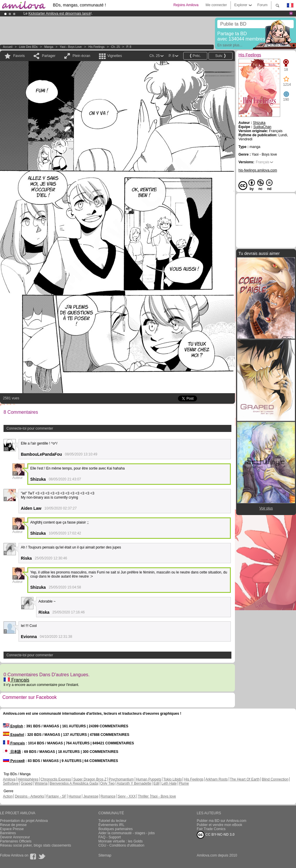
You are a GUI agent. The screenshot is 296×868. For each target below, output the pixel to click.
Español (14, 735)
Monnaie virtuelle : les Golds (121, 841)
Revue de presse (13, 825)
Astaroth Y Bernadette (134, 783)
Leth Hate (169, 783)
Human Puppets (149, 779)
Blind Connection (275, 779)
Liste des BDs (28, 47)
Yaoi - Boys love (71, 47)
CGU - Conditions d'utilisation (121, 845)
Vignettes (115, 56)
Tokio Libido (173, 779)
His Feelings (96, 47)
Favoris (19, 56)
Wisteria (41, 783)
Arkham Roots (217, 779)
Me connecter (216, 5)
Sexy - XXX (127, 796)
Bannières (8, 833)
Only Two (107, 783)
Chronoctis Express (56, 779)
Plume (184, 783)
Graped (27, 783)
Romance (108, 796)
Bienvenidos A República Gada (74, 783)
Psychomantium (121, 779)
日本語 (12, 752)
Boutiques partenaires (116, 829)
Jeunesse (91, 796)
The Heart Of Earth (245, 779)
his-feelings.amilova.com (258, 170)
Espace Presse (12, 829)
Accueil (8, 47)
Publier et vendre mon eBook (220, 825)
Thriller (144, 796)
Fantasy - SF (56, 796)
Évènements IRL (111, 825)
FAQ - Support (110, 837)
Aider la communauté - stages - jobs (127, 833)
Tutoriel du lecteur (112, 821)
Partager (49, 56)
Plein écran (81, 56)
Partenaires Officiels (16, 841)
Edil (156, 783)
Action (8, 796)
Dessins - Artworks (30, 796)
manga (49, 47)
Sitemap (105, 855)
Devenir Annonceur (15, 837)
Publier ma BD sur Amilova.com (222, 821)
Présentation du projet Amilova (24, 821)
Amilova (9, 779)
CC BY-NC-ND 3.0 (216, 835)
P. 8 (129, 47)
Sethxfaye (11, 783)
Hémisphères (28, 779)
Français (16, 680)
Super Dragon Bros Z (90, 779)
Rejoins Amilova (186, 5)
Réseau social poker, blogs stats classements (36, 845)
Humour (75, 796)
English (13, 726)
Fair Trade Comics (211, 829)
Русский (14, 761)
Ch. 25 (115, 47)
